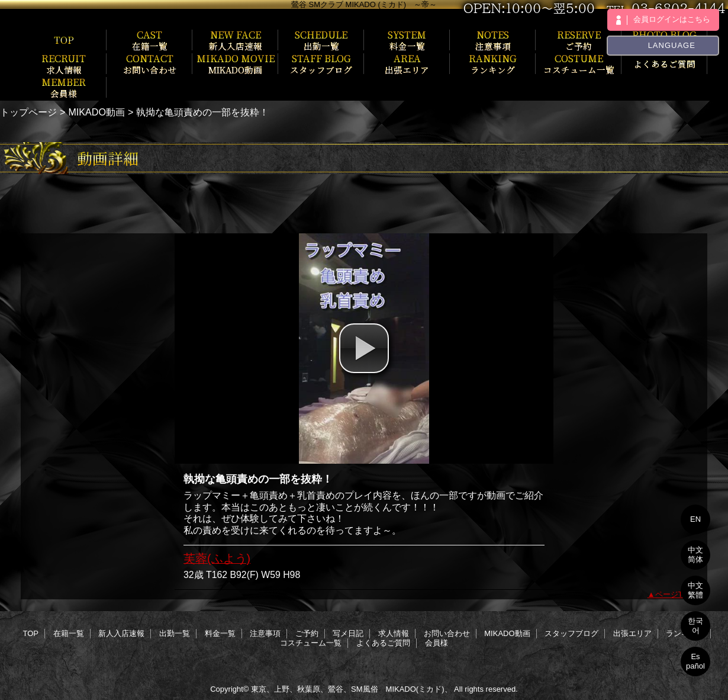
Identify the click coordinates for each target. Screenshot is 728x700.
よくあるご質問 (383, 643)
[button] (364, 348)
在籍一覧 (69, 633)
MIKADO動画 (96, 112)
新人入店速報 (121, 633)
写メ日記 (348, 633)
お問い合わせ (447, 633)
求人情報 (394, 633)
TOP (64, 40)
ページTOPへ (679, 594)
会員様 (437, 643)
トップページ (28, 112)
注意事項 (265, 633)
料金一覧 (220, 633)
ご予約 (307, 633)
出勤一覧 (175, 633)
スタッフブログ (571, 633)
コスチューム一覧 (311, 643)
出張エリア (632, 633)
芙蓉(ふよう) (217, 558)
